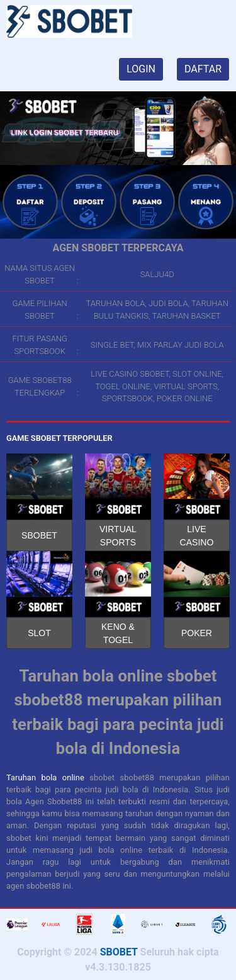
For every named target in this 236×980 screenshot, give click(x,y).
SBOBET (39, 535)
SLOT (39, 633)
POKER (197, 633)
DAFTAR (203, 69)
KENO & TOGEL (118, 633)
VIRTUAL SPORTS (118, 536)
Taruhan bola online (45, 778)
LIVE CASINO (197, 536)
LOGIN (141, 69)
